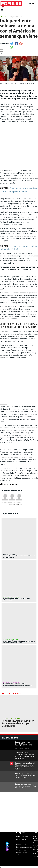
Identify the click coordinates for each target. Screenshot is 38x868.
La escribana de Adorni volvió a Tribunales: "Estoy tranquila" (26, 786)
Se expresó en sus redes (10, 640)
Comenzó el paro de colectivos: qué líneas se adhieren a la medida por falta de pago (25, 755)
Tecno (24, 850)
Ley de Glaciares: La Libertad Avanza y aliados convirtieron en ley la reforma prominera (25, 745)
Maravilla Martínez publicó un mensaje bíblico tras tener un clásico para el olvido (19, 642)
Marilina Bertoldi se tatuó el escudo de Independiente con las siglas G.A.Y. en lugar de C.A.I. (17, 685)
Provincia (25, 837)
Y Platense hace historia (11, 719)
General (19, 850)
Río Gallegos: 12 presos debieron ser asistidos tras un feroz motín (25, 775)
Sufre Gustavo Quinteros (11, 597)
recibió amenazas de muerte (12, 682)
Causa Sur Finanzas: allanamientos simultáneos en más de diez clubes (19, 557)
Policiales (19, 844)
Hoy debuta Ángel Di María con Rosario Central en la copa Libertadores (18, 723)
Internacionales (27, 847)
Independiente (5, 503)
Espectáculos (21, 847)
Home (18, 837)
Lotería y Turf (18, 854)
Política (24, 840)
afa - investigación (9, 554)
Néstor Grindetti (19, 504)
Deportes (25, 844)
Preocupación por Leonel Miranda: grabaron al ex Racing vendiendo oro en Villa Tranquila (25, 766)
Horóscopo (26, 853)
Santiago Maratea (12, 504)
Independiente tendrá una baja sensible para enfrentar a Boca (17, 599)
